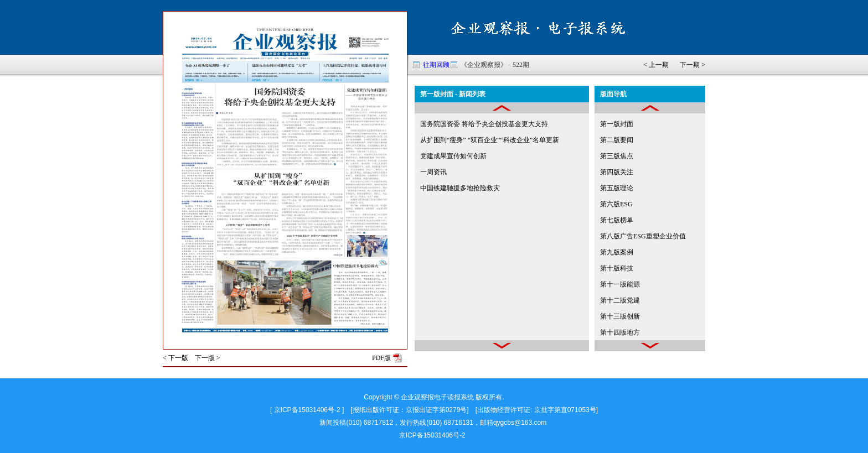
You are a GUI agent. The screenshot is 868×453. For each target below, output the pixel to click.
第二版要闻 (617, 140)
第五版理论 (617, 188)
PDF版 (381, 358)
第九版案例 (617, 252)
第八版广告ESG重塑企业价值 (643, 236)
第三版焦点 (617, 156)
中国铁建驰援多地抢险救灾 (460, 188)
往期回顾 (436, 65)
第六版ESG (616, 204)
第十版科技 (617, 268)
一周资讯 (433, 172)
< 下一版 (175, 358)
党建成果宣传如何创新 (453, 156)
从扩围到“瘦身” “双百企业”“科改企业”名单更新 (490, 140)
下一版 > (208, 358)
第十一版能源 (620, 284)
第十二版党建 (620, 300)
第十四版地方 (620, 332)
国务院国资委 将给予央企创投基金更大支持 (484, 124)
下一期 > (693, 65)
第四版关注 (617, 172)
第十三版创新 (620, 316)
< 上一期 (656, 65)
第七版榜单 (617, 220)
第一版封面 (617, 124)
